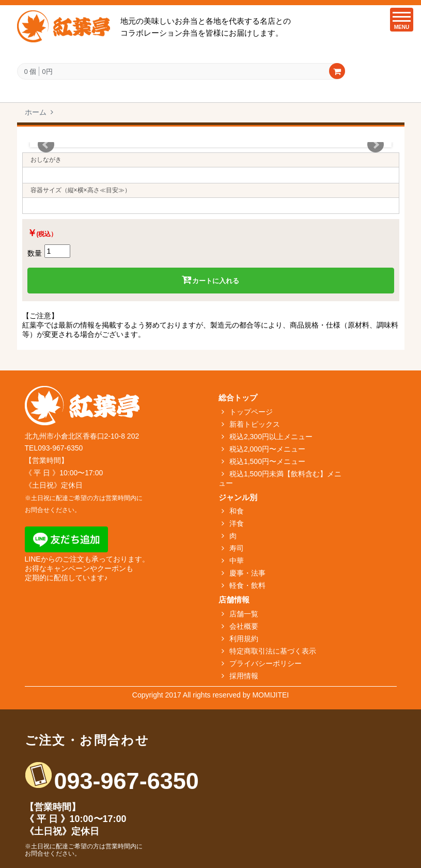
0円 (47, 71)
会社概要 (244, 626)
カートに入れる (210, 280)
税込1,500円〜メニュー (267, 461)
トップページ (251, 412)
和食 (237, 511)
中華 (237, 561)
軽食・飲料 (247, 585)
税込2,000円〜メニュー (267, 449)
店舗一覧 (244, 614)
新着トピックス (255, 424)
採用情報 (244, 676)
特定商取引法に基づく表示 (273, 651)
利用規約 (244, 639)
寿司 (237, 548)
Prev (46, 145)
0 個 (30, 72)
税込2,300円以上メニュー (271, 437)
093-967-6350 (127, 781)
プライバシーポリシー (266, 663)
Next (376, 145)
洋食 (237, 523)
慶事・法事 (247, 573)
